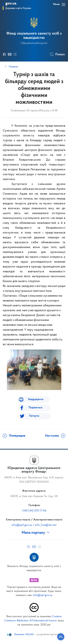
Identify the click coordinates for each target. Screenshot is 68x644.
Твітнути (34, 416)
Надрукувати (36, 399)
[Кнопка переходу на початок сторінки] (61, 637)
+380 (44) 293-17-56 (34, 511)
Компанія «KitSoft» (24, 635)
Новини (13, 67)
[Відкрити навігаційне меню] (63, 4)
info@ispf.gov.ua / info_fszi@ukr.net (34, 525)
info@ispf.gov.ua (43, 595)
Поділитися (35, 408)
